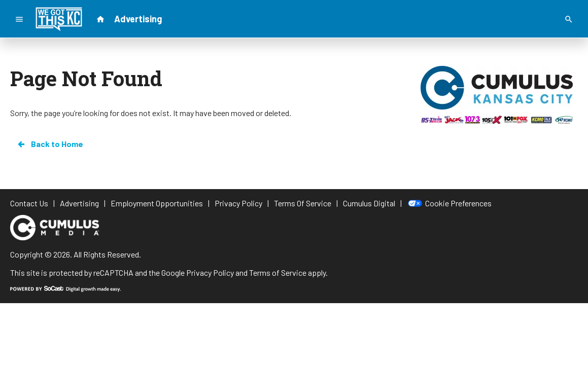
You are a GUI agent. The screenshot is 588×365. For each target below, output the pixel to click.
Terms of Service (278, 272)
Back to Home (50, 144)
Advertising (138, 19)
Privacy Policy (210, 272)
